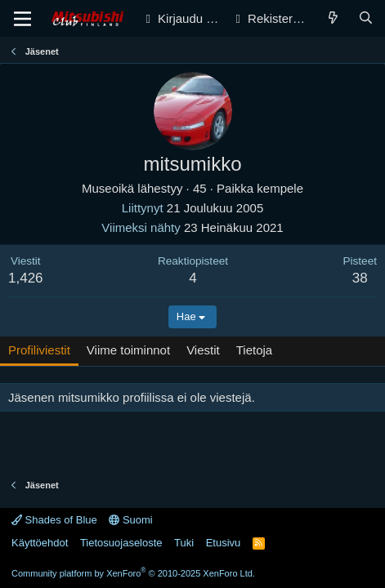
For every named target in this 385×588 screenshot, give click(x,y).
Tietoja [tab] (254, 350)
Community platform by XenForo (133, 573)
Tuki (184, 543)
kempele (280, 188)
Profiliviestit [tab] (39, 350)
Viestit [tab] (203, 350)
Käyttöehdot (40, 543)
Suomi (130, 520)
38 (360, 278)
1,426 (26, 278)
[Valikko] (22, 19)
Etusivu (224, 543)
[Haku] (366, 18)
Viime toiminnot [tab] (128, 350)
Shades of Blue (54, 520)
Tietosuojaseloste (121, 543)
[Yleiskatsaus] (333, 18)
